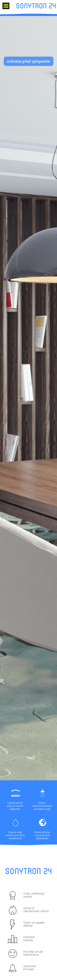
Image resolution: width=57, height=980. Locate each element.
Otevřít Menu (6, 6)
